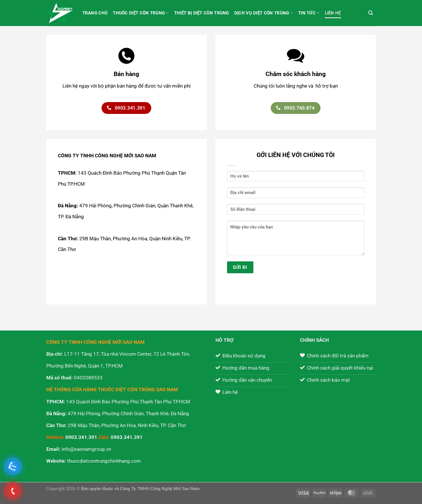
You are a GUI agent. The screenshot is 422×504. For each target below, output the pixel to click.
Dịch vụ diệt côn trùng (264, 13)
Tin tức (309, 13)
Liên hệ (333, 13)
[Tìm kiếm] (371, 13)
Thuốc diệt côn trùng (141, 13)
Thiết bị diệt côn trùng (202, 13)
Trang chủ (95, 13)
